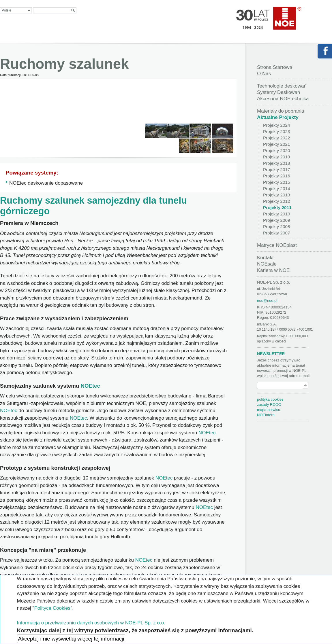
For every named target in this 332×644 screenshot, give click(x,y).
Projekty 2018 (277, 163)
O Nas (264, 74)
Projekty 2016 (277, 176)
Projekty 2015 (277, 182)
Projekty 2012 (277, 201)
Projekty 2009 (277, 220)
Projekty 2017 (277, 169)
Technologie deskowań (282, 86)
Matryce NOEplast (277, 245)
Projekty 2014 (277, 189)
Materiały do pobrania (281, 111)
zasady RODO (269, 405)
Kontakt (265, 258)
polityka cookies (270, 399)
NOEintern (266, 415)
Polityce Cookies (52, 608)
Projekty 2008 (277, 227)
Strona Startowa (275, 67)
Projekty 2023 (277, 131)
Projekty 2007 (277, 233)
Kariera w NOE (273, 270)
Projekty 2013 (277, 195)
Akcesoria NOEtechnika (283, 99)
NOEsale (267, 264)
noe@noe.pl (267, 301)
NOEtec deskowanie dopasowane (46, 183)
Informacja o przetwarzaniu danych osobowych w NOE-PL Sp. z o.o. (91, 623)
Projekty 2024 (277, 125)
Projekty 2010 (277, 214)
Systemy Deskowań (278, 92)
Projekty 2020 (277, 150)
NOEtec (90, 386)
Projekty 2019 (277, 157)
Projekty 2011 (277, 208)
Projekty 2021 (277, 144)
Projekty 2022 (277, 138)
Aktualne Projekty (278, 117)
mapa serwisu (269, 410)
